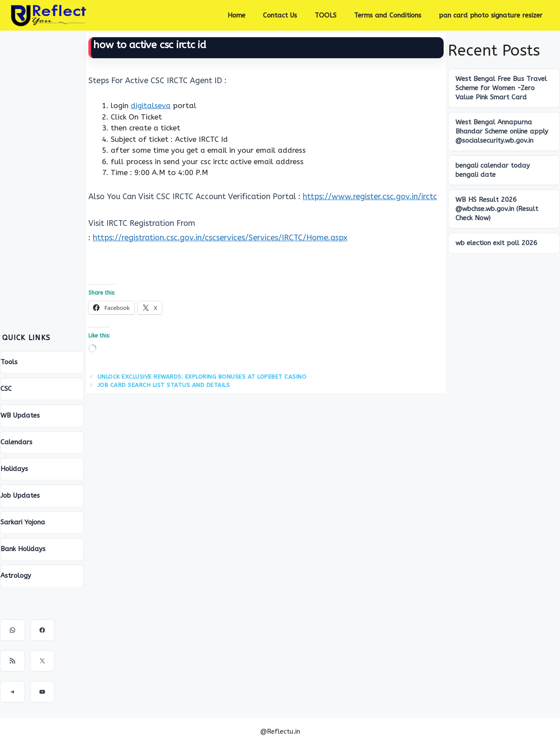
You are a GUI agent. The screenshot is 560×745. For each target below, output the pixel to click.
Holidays (14, 469)
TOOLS (325, 15)
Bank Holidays (23, 549)
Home (236, 15)
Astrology (16, 576)
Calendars (16, 442)
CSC (6, 389)
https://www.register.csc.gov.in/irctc (370, 197)
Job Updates (20, 495)
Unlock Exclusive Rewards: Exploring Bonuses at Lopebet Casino (202, 377)
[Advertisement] (42, 173)
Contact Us (280, 15)
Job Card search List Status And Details (164, 385)
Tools (9, 362)
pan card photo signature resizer (491, 15)
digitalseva (151, 105)
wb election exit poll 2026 (496, 243)
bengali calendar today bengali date (493, 170)
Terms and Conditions (388, 15)
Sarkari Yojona (23, 522)
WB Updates (20, 415)
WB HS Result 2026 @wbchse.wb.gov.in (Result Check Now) (497, 209)
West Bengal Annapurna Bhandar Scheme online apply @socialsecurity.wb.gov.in (502, 131)
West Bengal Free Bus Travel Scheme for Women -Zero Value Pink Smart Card (501, 88)
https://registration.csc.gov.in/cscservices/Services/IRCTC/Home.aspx (220, 238)
